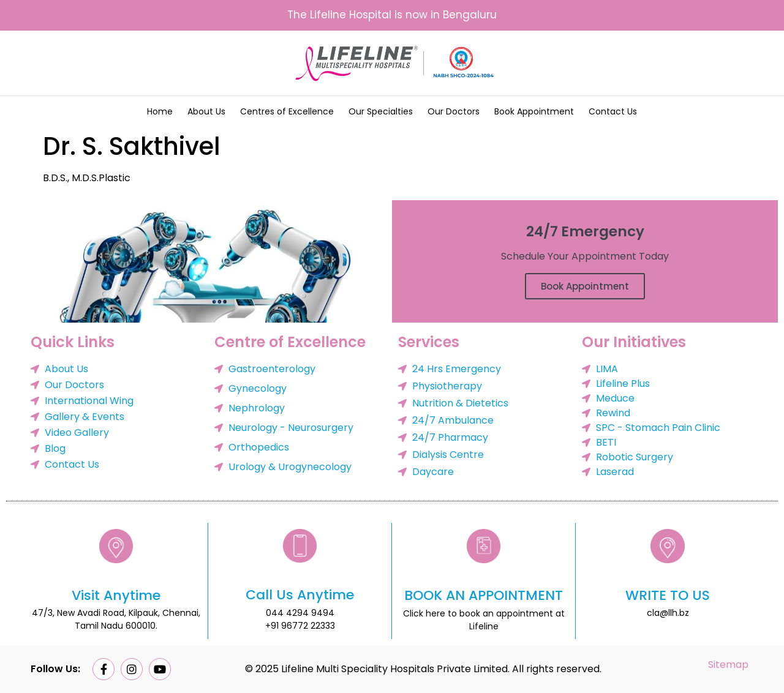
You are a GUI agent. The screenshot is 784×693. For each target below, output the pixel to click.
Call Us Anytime (300, 595)
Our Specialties (381, 111)
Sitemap (728, 665)
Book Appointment (534, 111)
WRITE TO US (668, 595)
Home (160, 111)
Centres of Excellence (287, 111)
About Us (206, 111)
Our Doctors (454, 111)
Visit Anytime (116, 595)
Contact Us (613, 111)
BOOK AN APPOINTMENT (484, 595)
